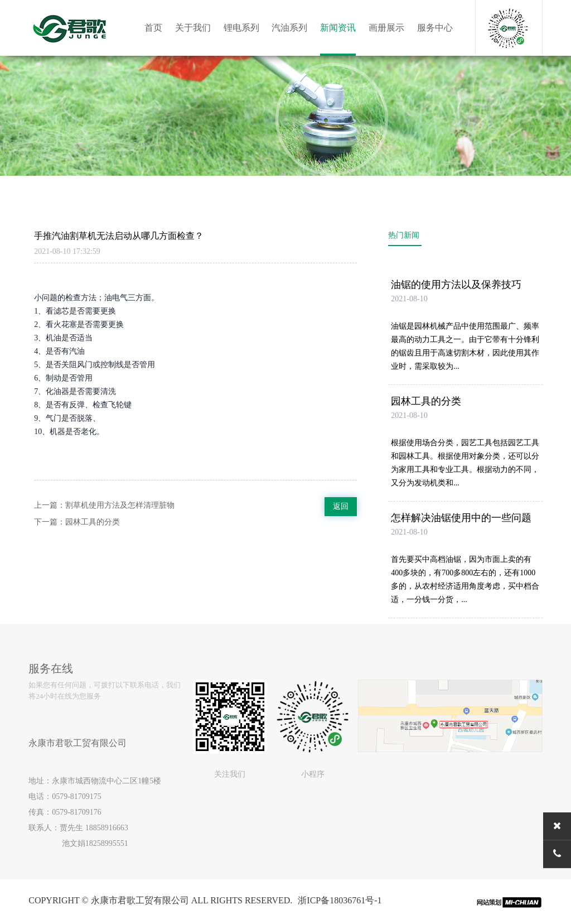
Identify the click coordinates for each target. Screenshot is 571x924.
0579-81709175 (77, 797)
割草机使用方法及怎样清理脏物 (120, 505)
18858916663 (107, 828)
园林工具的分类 (93, 522)
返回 (341, 506)
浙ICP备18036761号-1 (340, 900)
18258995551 (107, 843)
